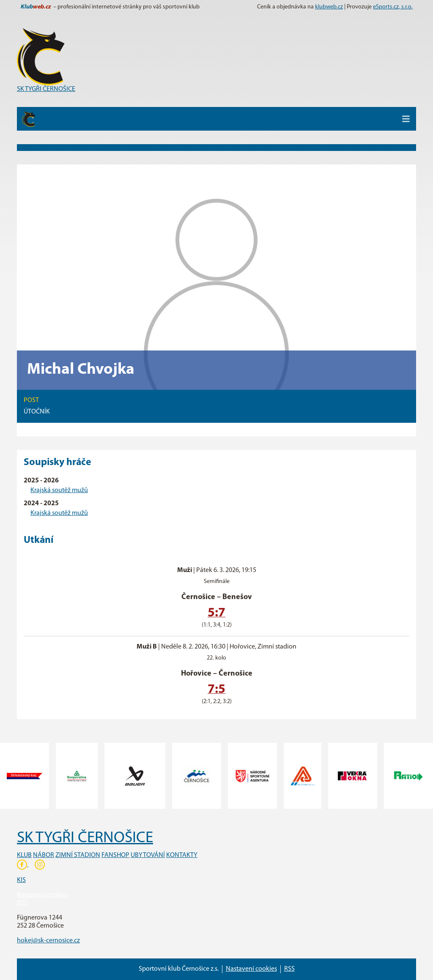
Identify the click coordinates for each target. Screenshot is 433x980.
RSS (22, 903)
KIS (21, 880)
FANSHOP (115, 855)
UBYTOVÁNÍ (148, 855)
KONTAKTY (182, 855)
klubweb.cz (329, 7)
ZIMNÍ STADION (78, 855)
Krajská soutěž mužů (59, 490)
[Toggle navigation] (406, 119)
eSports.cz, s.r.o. (393, 7)
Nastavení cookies (42, 895)
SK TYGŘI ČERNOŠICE (46, 89)
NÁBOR (44, 855)
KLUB (24, 855)
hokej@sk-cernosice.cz (48, 941)
